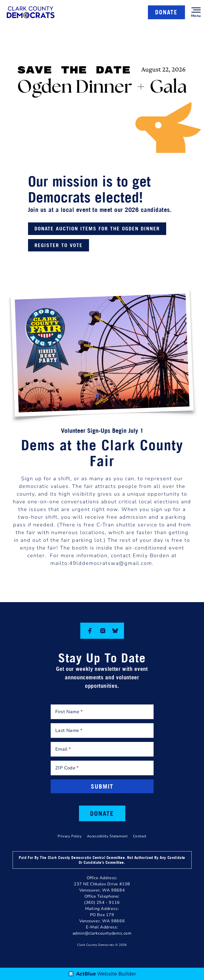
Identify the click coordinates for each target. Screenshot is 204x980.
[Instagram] (103, 631)
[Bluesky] (115, 631)
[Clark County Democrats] (31, 12)
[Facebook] (90, 631)
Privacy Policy (70, 836)
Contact (140, 836)
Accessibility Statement (107, 836)
